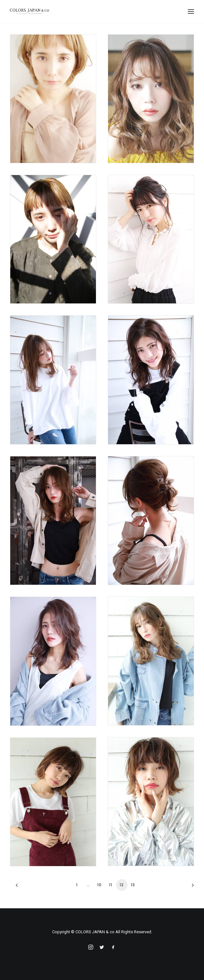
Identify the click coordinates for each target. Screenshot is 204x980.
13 (133, 885)
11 (111, 885)
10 (99, 885)
